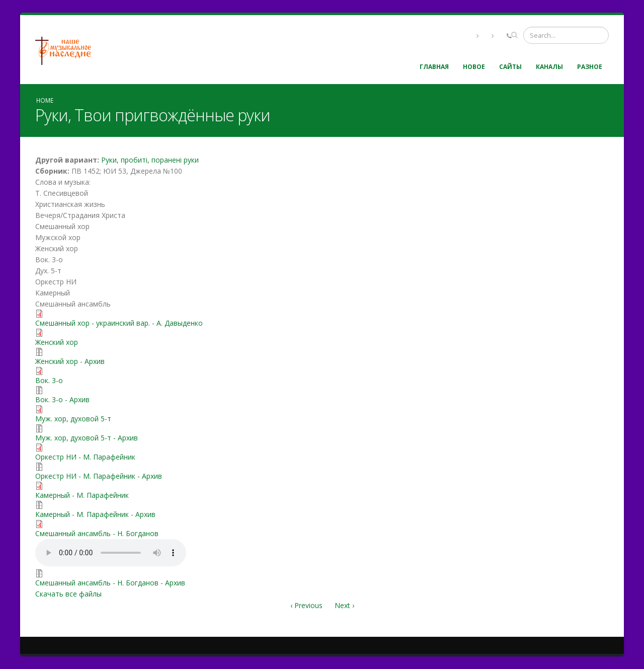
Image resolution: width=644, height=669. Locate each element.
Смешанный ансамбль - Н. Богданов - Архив (110, 583)
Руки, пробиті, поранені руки (150, 160)
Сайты (510, 67)
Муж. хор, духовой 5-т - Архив (87, 438)
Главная (434, 67)
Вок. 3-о (49, 380)
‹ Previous (306, 605)
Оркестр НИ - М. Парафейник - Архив (99, 476)
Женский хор (57, 342)
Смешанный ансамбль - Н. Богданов (97, 533)
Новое (474, 67)
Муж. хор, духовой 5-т (73, 419)
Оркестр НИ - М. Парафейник (85, 457)
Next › (344, 605)
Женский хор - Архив (70, 361)
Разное (590, 67)
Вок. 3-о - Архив (62, 399)
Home (45, 100)
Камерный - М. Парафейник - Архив (95, 514)
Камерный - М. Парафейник (82, 495)
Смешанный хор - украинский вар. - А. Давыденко (119, 323)
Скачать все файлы (68, 594)
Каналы (549, 67)
